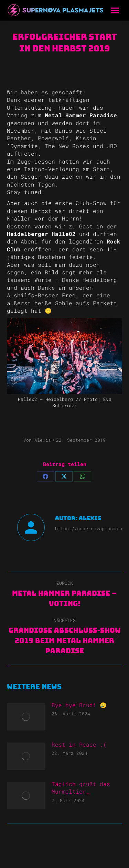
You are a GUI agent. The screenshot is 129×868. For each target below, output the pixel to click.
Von (37, 440)
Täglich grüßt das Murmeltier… (81, 788)
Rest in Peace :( (79, 744)
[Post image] (26, 717)
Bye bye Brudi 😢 (79, 705)
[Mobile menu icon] (115, 10)
